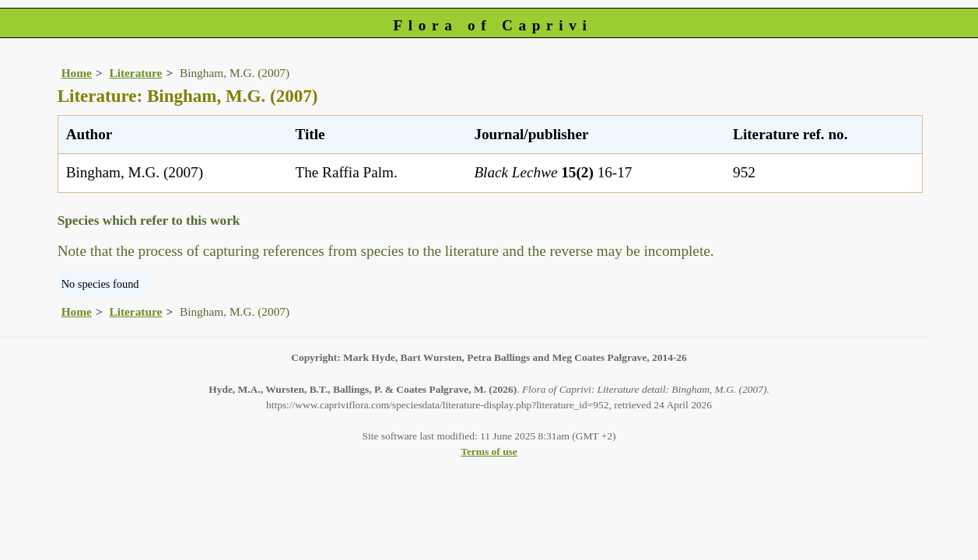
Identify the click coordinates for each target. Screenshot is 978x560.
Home (77, 73)
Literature (135, 73)
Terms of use (489, 451)
